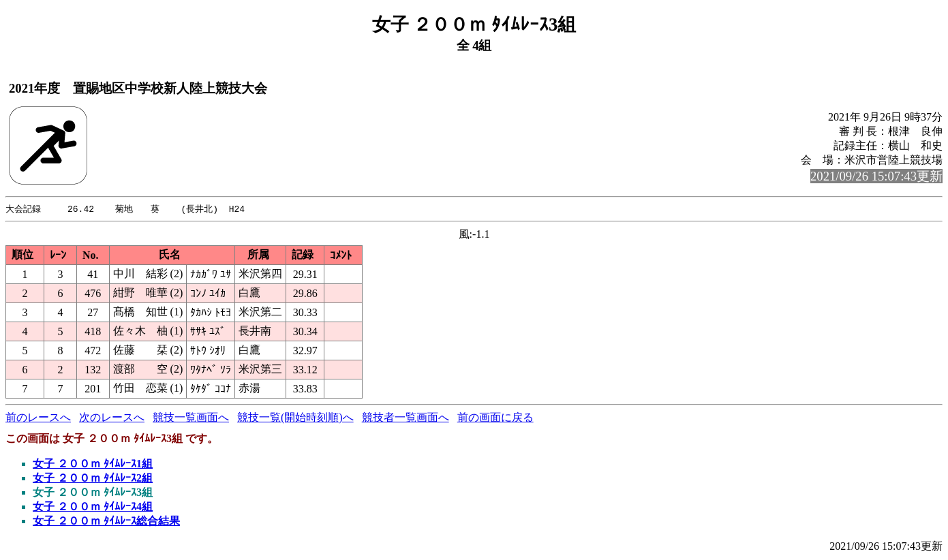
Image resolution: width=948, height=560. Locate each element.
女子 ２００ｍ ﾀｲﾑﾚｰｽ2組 (93, 479)
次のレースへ (112, 418)
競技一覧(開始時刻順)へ (295, 418)
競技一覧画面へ (191, 418)
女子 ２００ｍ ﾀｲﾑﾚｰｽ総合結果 (106, 522)
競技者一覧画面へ (406, 418)
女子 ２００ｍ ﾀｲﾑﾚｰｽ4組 (93, 507)
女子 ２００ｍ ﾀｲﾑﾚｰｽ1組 (93, 464)
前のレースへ (38, 418)
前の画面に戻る (495, 418)
